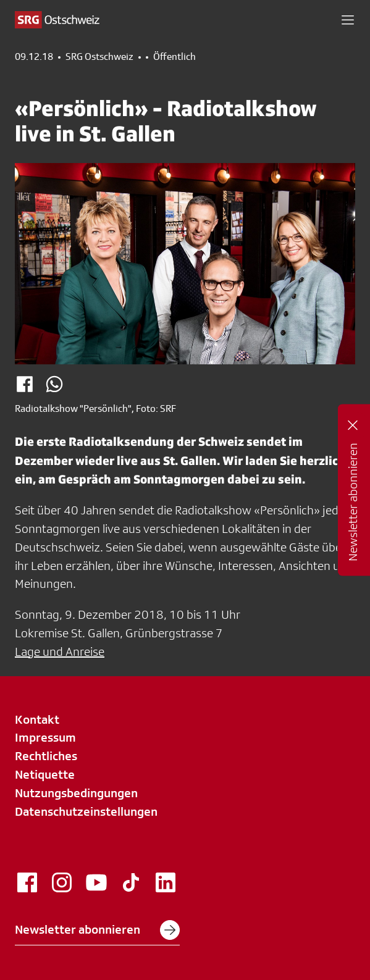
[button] (348, 20)
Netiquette (45, 774)
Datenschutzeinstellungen (86, 811)
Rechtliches (46, 756)
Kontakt (37, 719)
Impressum (45, 737)
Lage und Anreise (60, 651)
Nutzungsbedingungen (76, 793)
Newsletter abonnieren (97, 930)
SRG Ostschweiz (99, 57)
